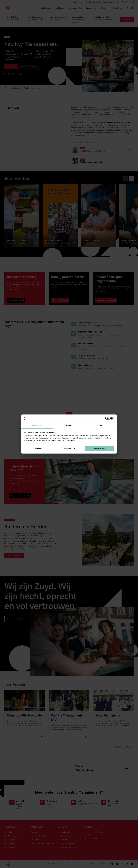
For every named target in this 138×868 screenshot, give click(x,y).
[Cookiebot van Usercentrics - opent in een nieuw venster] (105, 419)
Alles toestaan (100, 448)
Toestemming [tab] (37, 425)
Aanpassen (69, 448)
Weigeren (39, 448)
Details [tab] (69, 425)
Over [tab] (101, 425)
